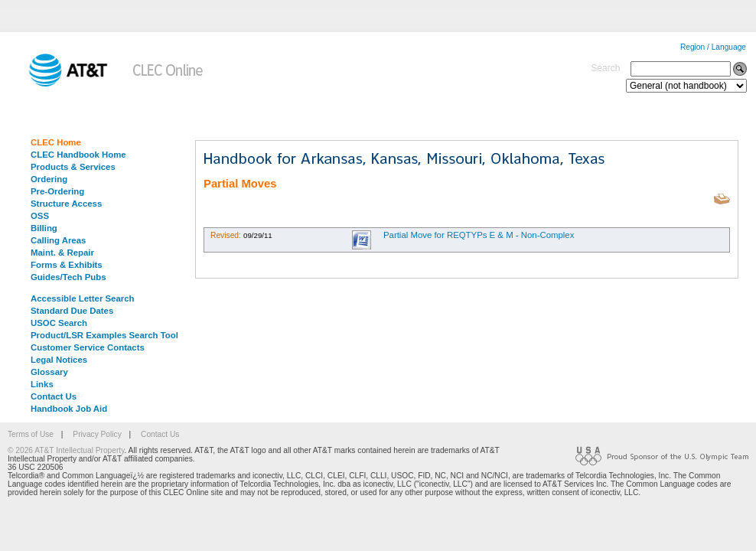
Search (605, 68)
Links (42, 384)
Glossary (49, 372)
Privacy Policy (97, 434)
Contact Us (54, 396)
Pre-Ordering (57, 191)
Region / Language (713, 47)
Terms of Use (31, 434)
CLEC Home (56, 142)
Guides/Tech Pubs (68, 277)
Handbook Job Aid (69, 409)
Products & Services (73, 167)
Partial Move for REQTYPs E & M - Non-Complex (479, 235)
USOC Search (59, 323)
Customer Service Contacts (88, 347)
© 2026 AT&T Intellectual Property (66, 450)
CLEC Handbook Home (78, 155)
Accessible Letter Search (83, 298)
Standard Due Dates (72, 311)
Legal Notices (59, 360)
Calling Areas (58, 240)
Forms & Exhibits (67, 265)
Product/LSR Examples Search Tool (104, 335)
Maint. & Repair (62, 253)
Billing (44, 228)
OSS (40, 216)
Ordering (49, 179)
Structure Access (66, 204)
